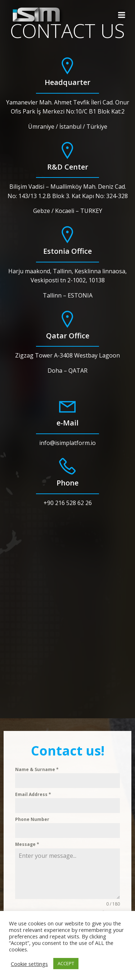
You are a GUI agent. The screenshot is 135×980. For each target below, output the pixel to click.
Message (27, 844)
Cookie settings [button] (29, 964)
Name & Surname (37, 769)
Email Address (33, 794)
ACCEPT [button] (66, 963)
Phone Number (32, 819)
